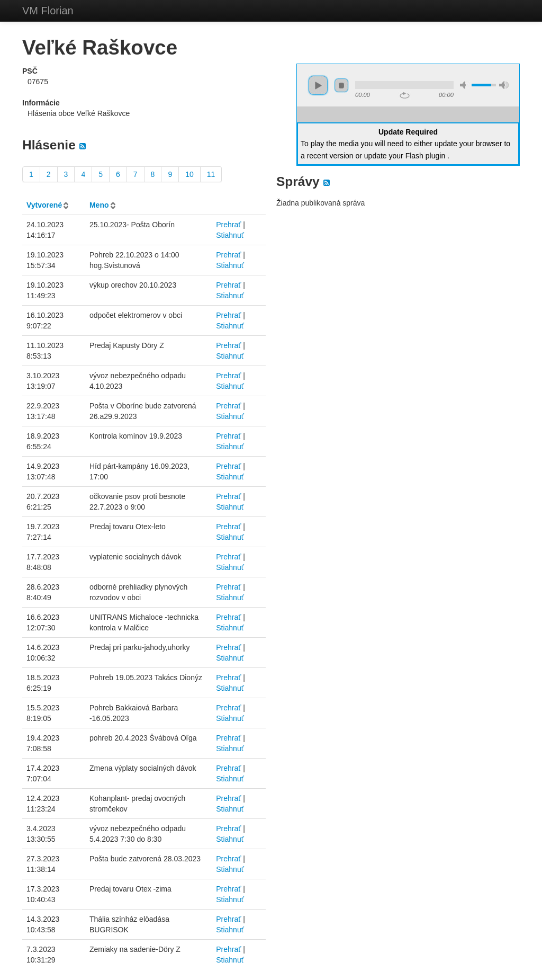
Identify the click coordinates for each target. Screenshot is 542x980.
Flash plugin (426, 156)
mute (465, 85)
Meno (99, 205)
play (318, 85)
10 (189, 174)
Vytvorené (44, 205)
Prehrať (228, 225)
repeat (405, 95)
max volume (504, 85)
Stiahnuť (230, 235)
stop (341, 85)
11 (211, 174)
